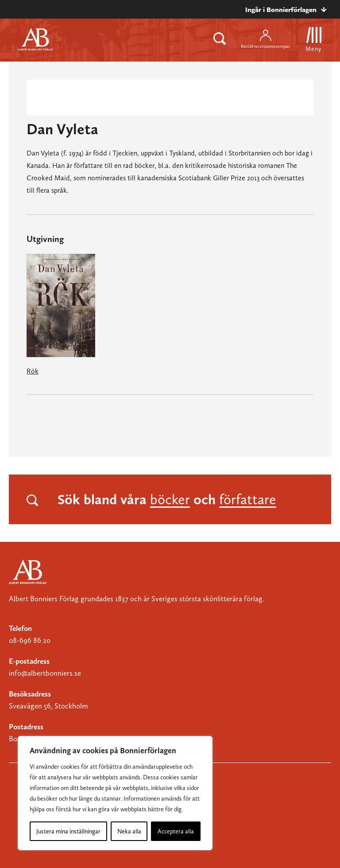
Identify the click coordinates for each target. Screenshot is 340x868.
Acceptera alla (176, 831)
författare (248, 499)
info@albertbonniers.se (45, 673)
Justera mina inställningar (68, 831)
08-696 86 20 (30, 640)
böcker (170, 499)
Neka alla (129, 831)
